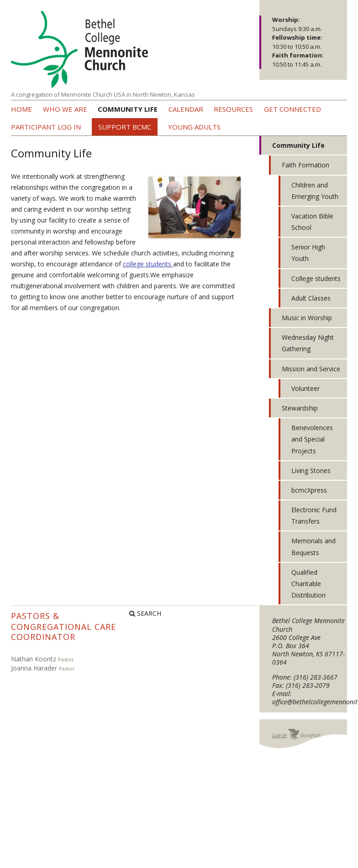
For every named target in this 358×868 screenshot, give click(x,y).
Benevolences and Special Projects (312, 439)
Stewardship (300, 408)
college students (148, 264)
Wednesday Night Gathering (308, 343)
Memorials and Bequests (313, 546)
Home (21, 109)
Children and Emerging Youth (315, 191)
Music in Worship (307, 318)
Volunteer (305, 388)
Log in (279, 735)
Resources (233, 109)
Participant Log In (46, 127)
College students (316, 278)
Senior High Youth (308, 253)
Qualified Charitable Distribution (308, 584)
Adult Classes (311, 298)
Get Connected (292, 109)
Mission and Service (311, 369)
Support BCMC (125, 127)
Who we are (65, 109)
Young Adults (194, 127)
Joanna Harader (34, 668)
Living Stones (311, 470)
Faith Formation (305, 165)
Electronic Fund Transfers (314, 515)
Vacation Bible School (312, 222)
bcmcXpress (309, 490)
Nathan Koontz (34, 659)
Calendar (186, 109)
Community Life (128, 109)
